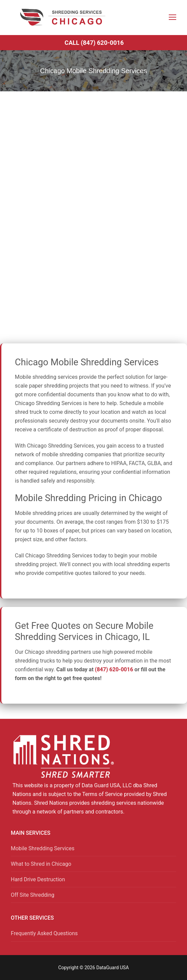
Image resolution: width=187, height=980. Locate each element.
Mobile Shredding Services (43, 848)
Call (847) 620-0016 (94, 43)
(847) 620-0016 (114, 669)
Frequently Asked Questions (44, 933)
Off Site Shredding (33, 895)
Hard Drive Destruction (38, 879)
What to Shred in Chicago (41, 864)
